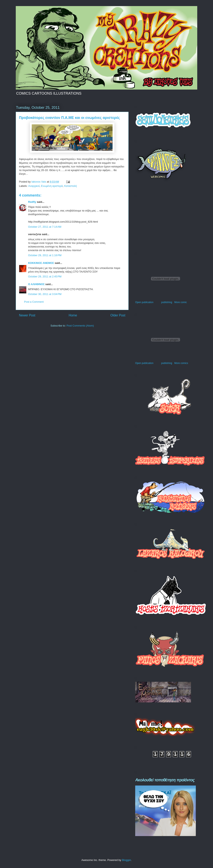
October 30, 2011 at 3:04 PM (45, 294)
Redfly (32, 202)
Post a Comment (34, 302)
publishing (167, 302)
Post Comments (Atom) (80, 326)
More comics (181, 363)
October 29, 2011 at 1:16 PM (45, 255)
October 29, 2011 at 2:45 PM (45, 276)
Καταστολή (71, 186)
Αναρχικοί (34, 186)
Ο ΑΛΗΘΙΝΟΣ (36, 284)
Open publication (144, 302)
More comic (180, 302)
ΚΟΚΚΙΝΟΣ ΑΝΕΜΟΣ (41, 263)
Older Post (118, 315)
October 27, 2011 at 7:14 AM (45, 227)
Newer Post (27, 315)
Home (73, 315)
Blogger (126, 860)
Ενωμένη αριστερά (52, 186)
